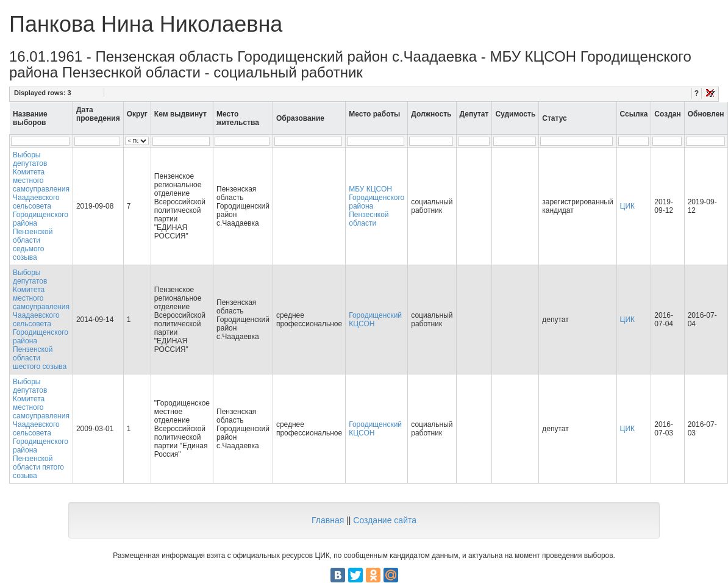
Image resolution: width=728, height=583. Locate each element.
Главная (328, 520)
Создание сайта (385, 520)
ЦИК (628, 206)
